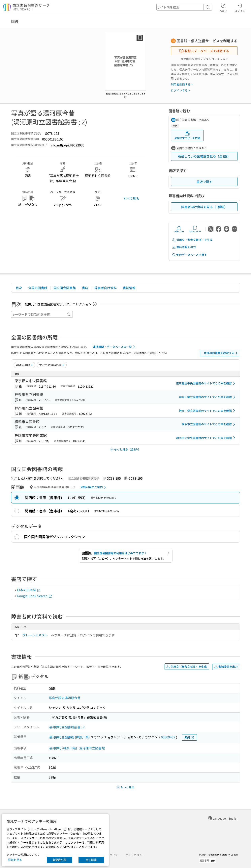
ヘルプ (223, 7)
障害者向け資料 (106, 288)
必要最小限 (59, 860)
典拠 (189, 737)
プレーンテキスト (35, 635)
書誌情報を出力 (184, 247)
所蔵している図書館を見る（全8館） (204, 156)
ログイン (240, 7)
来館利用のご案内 (94, 487)
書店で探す (204, 182)
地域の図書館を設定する (221, 353)
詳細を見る (15, 860)
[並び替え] (24, 365)
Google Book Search (35, 596)
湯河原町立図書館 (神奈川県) (69, 737)
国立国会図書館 (65, 288)
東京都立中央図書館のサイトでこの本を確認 (206, 383)
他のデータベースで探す (189, 255)
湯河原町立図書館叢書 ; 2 (67, 727)
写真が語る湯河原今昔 (65, 698)
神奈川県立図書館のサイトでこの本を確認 (208, 397)
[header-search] (184, 7)
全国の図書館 (38, 288)
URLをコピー (195, 229)
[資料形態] (52, 365)
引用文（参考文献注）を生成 (192, 240)
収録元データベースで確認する (204, 51)
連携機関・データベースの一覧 (115, 347)
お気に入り (179, 229)
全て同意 (91, 860)
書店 (85, 288)
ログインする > (180, 90)
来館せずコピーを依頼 (187, 135)
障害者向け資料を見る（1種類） (204, 207)
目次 (19, 288)
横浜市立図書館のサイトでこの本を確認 (209, 424)
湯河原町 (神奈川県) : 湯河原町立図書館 (77, 748)
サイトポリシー (135, 855)
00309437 (168, 737)
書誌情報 (129, 288)
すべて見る (131, 198)
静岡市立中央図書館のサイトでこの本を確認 (206, 438)
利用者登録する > (182, 84)
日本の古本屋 (29, 590)
